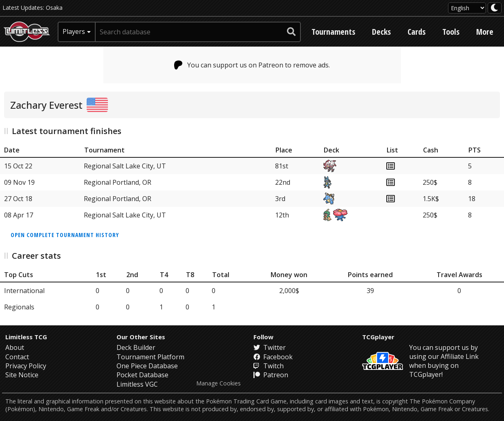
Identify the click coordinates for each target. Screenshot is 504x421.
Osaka (54, 8)
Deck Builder (136, 347)
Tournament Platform (150, 357)
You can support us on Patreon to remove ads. (252, 65)
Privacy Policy (26, 366)
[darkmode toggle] (495, 8)
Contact (17, 357)
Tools (451, 32)
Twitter (270, 347)
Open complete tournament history (65, 235)
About (15, 347)
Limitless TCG (26, 337)
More (485, 32)
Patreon (271, 375)
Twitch (269, 366)
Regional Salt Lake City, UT (125, 166)
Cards (417, 32)
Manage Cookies (218, 383)
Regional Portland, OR (118, 182)
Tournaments (333, 32)
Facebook (273, 357)
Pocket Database (142, 375)
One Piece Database (147, 366)
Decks (381, 32)
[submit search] (291, 32)
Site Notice (22, 375)
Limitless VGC (137, 384)
